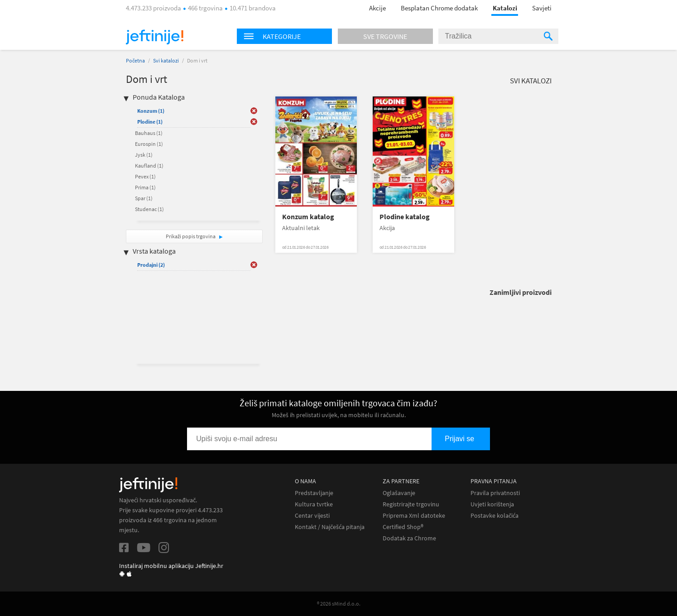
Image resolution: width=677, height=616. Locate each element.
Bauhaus (149, 133)
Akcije (377, 8)
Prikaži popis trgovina (191, 236)
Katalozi (505, 8)
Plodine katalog (405, 217)
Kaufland (149, 166)
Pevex (145, 176)
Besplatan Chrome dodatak (439, 8)
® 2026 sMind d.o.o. (339, 604)
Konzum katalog (308, 217)
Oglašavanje (399, 493)
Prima (145, 187)
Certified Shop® (403, 527)
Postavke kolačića (495, 516)
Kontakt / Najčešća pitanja (330, 527)
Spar (144, 198)
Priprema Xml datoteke (414, 516)
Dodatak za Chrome (409, 538)
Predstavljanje (314, 493)
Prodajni (151, 265)
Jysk (144, 155)
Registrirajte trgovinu (411, 504)
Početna (135, 60)
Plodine (150, 122)
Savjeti (542, 8)
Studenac (149, 209)
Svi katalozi (166, 60)
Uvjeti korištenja (492, 504)
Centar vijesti (312, 516)
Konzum (151, 111)
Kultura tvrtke (314, 504)
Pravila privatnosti (495, 493)
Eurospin (149, 144)
